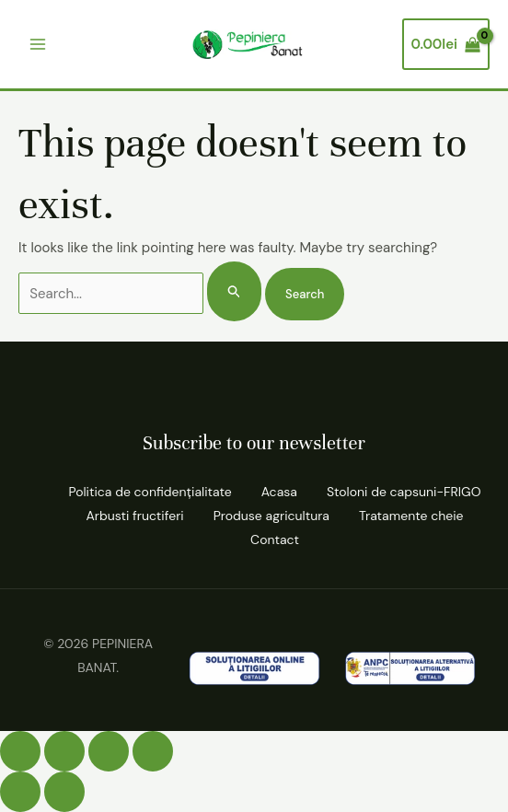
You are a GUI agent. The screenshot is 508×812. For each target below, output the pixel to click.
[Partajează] (109, 751)
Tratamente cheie (411, 516)
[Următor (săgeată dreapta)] (64, 792)
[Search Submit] (235, 291)
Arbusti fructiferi (135, 516)
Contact (275, 539)
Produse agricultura (271, 516)
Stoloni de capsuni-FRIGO (404, 492)
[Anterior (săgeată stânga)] (20, 792)
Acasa (279, 492)
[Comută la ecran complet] (64, 751)
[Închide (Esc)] (153, 751)
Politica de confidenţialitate (150, 492)
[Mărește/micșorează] (20, 751)
